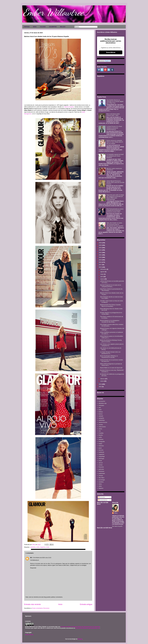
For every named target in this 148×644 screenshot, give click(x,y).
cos (100, 431)
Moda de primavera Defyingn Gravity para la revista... (111, 341)
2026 (101, 243)
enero (102, 381)
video (100, 484)
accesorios (102, 401)
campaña (101, 418)
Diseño (101, 435)
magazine (43, 547)
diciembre (104, 269)
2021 (101, 255)
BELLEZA (63, 27)
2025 (101, 245)
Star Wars (101, 478)
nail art (101, 463)
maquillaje (102, 456)
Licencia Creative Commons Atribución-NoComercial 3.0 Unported (80, 627)
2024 (101, 248)
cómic (100, 429)
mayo (102, 274)
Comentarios (103, 500)
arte (100, 408)
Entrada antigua (86, 604)
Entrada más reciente (32, 604)
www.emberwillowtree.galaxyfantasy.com (88, 628)
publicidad (102, 473)
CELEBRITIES (53, 27)
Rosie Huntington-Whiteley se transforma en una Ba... (109, 357)
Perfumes (101, 471)
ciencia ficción (103, 422)
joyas (100, 448)
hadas (100, 444)
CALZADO (43, 27)
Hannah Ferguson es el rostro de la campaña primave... (110, 286)
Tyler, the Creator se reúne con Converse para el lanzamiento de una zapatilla (115, 224)
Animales (101, 405)
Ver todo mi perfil (117, 526)
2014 (101, 384)
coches (101, 425)
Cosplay (101, 433)
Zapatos (101, 488)
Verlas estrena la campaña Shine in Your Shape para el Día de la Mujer (115, 142)
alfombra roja (102, 403)
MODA (35, 27)
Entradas (102, 497)
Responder (33, 568)
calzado (101, 416)
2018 (101, 262)
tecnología (102, 480)
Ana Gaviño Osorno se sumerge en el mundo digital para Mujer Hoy (115, 101)
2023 (101, 250)
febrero (103, 379)
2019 (101, 260)
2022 (101, 253)
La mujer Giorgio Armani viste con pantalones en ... (110, 353)
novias (101, 465)
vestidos (101, 482)
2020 (101, 257)
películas (101, 469)
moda (48, 547)
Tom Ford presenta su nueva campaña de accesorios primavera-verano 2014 (115, 210)
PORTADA (27, 27)
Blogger (80, 639)
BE (31, 558)
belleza (101, 412)
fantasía (101, 439)
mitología (101, 459)
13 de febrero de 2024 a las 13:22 (42, 558)
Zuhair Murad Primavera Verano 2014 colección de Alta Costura (115, 182)
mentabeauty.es (35, 560)
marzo (102, 279)
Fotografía (102, 441)
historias (101, 446)
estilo (38, 547)
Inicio (60, 604)
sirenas (101, 476)
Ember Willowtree (53, 12)
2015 (101, 267)
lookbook (101, 452)
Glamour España (69, 107)
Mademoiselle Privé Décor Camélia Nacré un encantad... (110, 306)
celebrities (33, 547)
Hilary (116, 513)
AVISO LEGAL (29, 635)
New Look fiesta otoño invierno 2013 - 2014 (113, 115)
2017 (101, 265)
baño (100, 410)
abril (102, 277)
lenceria (101, 450)
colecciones (102, 427)
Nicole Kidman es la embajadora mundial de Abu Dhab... (110, 321)
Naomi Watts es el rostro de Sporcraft (111, 368)
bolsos (101, 414)
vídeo (100, 486)
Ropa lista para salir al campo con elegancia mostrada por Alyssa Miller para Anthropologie (115, 197)
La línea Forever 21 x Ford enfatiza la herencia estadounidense (114, 128)
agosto (103, 272)
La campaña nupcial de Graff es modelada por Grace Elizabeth (115, 156)
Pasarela (101, 467)
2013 (101, 387)
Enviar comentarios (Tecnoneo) (41, 608)
